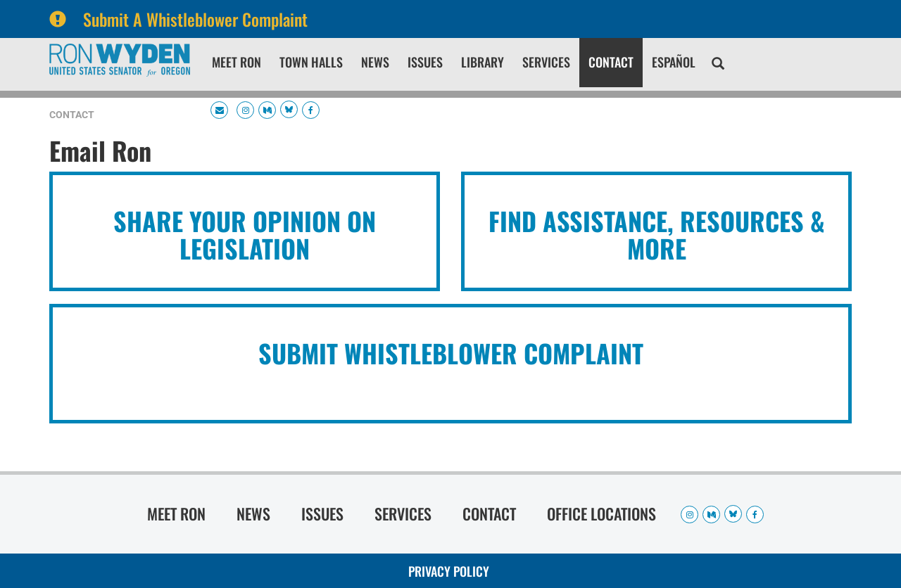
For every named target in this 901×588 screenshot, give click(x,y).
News (375, 62)
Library (483, 62)
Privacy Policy (449, 571)
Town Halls (311, 62)
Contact (611, 62)
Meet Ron (237, 62)
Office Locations (601, 513)
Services (546, 62)
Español (674, 62)
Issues (425, 62)
